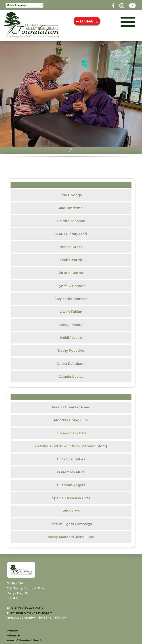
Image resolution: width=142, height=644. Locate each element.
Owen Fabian (71, 310)
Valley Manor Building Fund (71, 535)
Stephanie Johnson (71, 297)
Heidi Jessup (71, 336)
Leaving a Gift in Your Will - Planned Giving (71, 445)
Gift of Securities (71, 458)
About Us (14, 634)
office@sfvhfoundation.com (31, 611)
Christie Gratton (71, 271)
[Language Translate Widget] (24, 5)
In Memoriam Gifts (71, 432)
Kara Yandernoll (71, 206)
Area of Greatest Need (71, 406)
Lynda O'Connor (71, 284)
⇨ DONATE (86, 21)
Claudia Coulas (71, 375)
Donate (12, 629)
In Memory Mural (71, 471)
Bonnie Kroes (71, 245)
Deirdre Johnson (71, 219)
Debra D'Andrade (71, 362)
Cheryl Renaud (71, 323)
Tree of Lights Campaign (71, 523)
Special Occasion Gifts (71, 497)
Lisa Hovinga (71, 193)
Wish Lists (71, 510)
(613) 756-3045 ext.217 (27, 606)
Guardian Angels (71, 484)
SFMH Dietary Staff (71, 232)
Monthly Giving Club (71, 419)
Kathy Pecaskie (71, 349)
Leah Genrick (71, 258)
